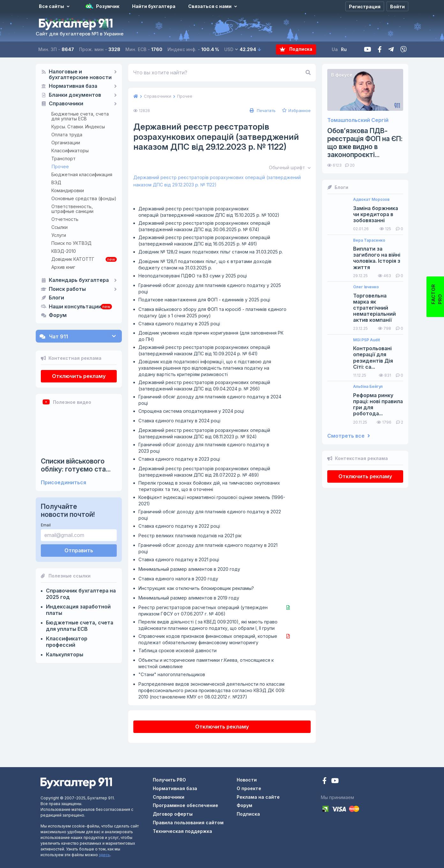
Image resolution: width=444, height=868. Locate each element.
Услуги (59, 235)
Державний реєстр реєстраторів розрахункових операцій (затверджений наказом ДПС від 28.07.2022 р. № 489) (204, 472)
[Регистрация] (365, 6)
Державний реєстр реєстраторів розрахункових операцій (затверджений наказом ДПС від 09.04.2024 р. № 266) (204, 385)
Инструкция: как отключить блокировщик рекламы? (196, 588)
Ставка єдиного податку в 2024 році (179, 421)
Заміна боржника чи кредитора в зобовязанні (376, 214)
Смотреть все (349, 436)
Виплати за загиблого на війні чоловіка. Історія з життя (377, 258)
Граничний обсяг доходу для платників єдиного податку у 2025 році (210, 288)
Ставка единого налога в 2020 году (178, 579)
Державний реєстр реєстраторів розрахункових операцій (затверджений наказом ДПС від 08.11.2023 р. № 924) (204, 433)
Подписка (296, 49)
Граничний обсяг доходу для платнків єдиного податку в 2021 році (208, 548)
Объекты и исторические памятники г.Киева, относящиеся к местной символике (206, 663)
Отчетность (65, 219)
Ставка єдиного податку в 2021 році (179, 559)
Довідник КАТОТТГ (73, 259)
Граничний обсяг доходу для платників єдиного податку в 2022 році (210, 515)
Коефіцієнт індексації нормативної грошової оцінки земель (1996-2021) (212, 500)
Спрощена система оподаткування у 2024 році (191, 411)
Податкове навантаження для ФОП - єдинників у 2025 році (204, 300)
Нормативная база (73, 86)
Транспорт (63, 159)
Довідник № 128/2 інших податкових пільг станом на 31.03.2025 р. (211, 252)
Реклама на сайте (258, 797)
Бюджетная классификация (82, 174)
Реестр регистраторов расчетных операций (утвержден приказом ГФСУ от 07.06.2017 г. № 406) (203, 611)
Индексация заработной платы (78, 610)
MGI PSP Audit (366, 340)
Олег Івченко (366, 287)
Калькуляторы (65, 654)
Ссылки (59, 227)
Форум (58, 315)
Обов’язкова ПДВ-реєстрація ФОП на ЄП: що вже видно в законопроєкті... (365, 143)
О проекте (249, 788)
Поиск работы (67, 289)
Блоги (56, 298)
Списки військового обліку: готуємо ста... (76, 465)
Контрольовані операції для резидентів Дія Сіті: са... (373, 358)
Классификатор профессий (67, 642)
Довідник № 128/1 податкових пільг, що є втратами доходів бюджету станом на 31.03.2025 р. (205, 264)
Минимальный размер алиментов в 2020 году (189, 569)
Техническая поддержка (182, 831)
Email (46, 525)
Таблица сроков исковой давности (178, 650)
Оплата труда (67, 135)
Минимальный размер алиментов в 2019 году (189, 598)
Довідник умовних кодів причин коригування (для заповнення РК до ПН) (211, 336)
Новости (247, 780)
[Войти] (397, 6)
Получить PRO (169, 780)
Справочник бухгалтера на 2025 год (81, 594)
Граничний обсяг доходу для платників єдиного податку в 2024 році (210, 400)
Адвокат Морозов (371, 200)
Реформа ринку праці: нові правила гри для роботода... (378, 405)
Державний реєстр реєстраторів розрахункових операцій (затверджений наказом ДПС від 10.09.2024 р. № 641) (204, 350)
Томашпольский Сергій (358, 120)
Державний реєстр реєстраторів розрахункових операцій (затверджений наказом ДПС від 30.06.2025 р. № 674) (204, 226)
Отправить (79, 550)
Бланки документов (75, 95)
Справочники (66, 104)
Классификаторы (70, 151)
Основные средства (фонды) (84, 198)
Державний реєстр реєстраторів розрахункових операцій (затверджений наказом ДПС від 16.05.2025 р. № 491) (204, 241)
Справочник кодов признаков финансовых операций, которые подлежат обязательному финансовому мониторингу (208, 639)
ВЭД (56, 182)
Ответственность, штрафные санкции (72, 209)
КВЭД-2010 (64, 251)
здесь (104, 855)
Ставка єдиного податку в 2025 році (179, 324)
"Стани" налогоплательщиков (172, 674)
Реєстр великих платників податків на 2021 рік (190, 536)
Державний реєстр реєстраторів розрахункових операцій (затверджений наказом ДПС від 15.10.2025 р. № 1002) (209, 212)
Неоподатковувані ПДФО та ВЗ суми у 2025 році (193, 276)
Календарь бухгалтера (79, 280)
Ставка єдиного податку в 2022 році (179, 526)
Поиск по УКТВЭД (71, 243)
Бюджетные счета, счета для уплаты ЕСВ (80, 116)
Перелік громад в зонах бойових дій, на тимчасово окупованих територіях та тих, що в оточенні (209, 486)
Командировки (68, 190)
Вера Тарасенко (369, 240)
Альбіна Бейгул (368, 387)
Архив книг (63, 267)
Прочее (60, 166)
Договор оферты (173, 814)
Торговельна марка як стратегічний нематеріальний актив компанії (374, 308)
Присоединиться (63, 483)
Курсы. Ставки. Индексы (78, 127)
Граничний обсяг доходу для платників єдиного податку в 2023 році (204, 448)
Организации (66, 143)
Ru (344, 49)
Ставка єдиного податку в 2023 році (179, 459)
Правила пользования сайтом (188, 823)
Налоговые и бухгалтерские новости (80, 75)
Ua (335, 49)
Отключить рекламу (79, 376)
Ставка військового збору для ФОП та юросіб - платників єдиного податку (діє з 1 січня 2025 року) (212, 312)
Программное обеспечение (185, 805)
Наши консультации (75, 307)
